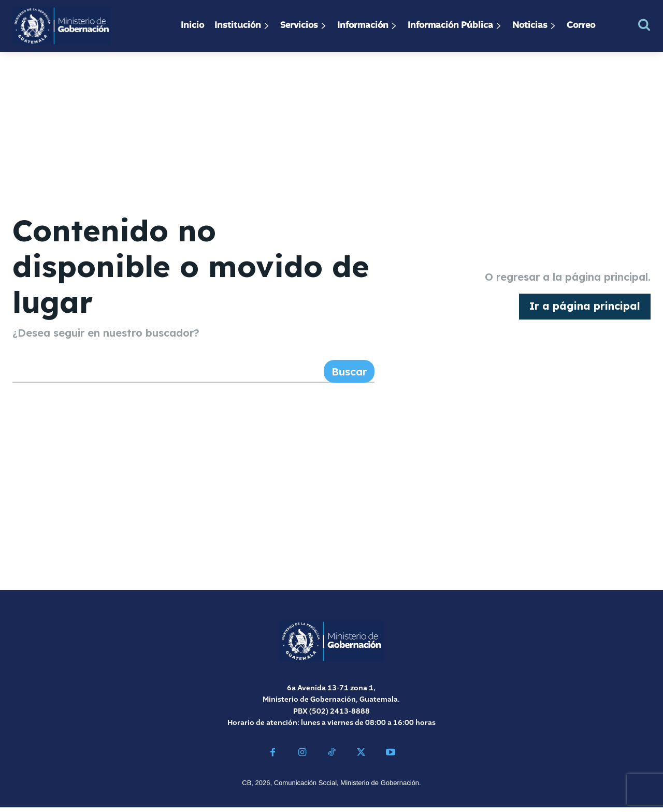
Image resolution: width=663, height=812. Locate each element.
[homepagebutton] (585, 309)
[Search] (349, 376)
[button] (644, 25)
